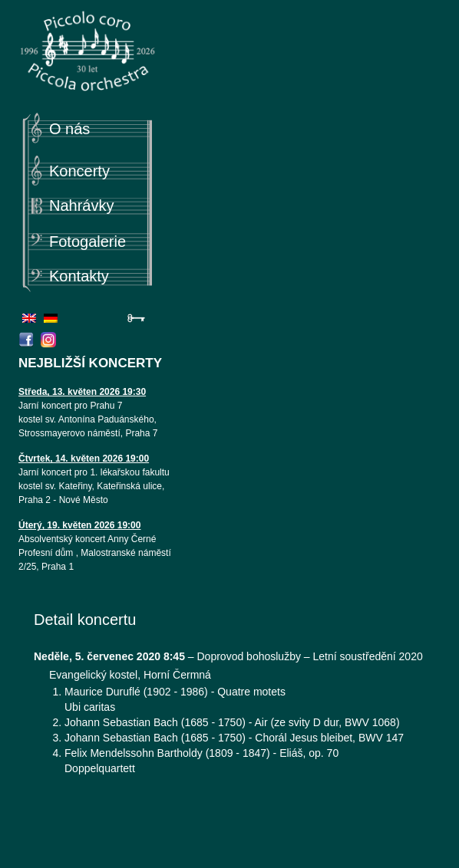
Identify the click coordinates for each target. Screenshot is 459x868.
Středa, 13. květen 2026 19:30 (82, 392)
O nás (69, 129)
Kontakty (79, 276)
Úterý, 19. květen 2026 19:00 (79, 525)
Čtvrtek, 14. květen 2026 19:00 (84, 459)
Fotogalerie (88, 242)
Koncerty (79, 171)
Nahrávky (81, 205)
